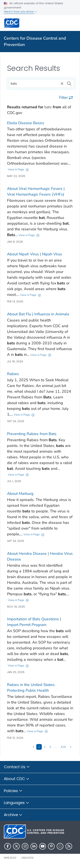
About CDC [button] (17, 779)
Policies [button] (13, 791)
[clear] (61, 82)
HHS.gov (10, 858)
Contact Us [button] (17, 767)
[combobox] (41, 83)
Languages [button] (17, 803)
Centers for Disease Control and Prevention (35, 41)
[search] (69, 82)
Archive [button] (13, 815)
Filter (66, 97)
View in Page (18, 170)
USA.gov (28, 858)
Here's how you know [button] (20, 12)
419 (63, 747)
